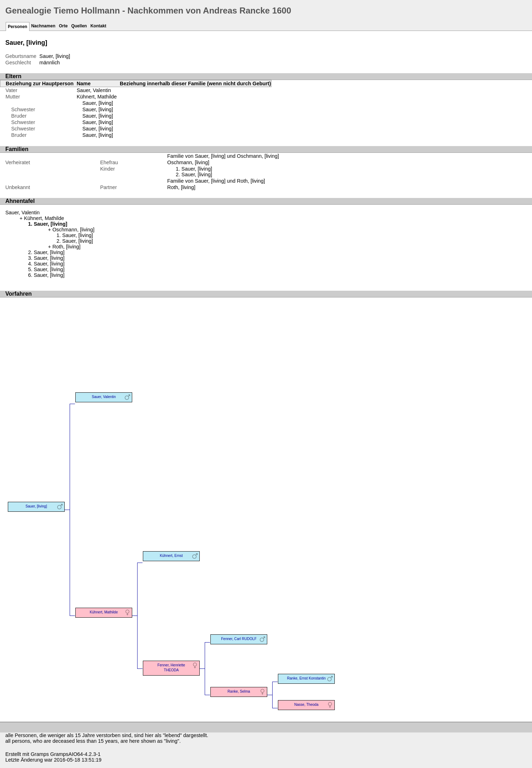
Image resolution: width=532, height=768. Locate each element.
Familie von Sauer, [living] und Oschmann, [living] (223, 156)
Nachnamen (43, 26)
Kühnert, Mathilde (97, 97)
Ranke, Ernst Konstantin (307, 678)
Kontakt (98, 26)
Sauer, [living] (98, 103)
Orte (63, 26)
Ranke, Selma (239, 691)
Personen (18, 27)
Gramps (40, 754)
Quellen (79, 26)
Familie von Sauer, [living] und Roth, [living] (216, 181)
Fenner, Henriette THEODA (171, 668)
